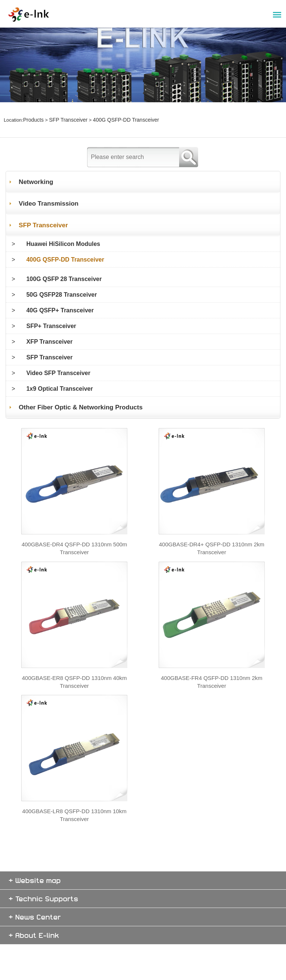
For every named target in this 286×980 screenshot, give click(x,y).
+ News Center (35, 952)
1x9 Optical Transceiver (60, 365)
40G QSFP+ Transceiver (60, 286)
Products (33, 108)
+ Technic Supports (43, 934)
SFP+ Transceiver (51, 302)
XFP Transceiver (50, 318)
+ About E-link (34, 970)
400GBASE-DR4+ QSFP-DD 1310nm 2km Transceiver (212, 547)
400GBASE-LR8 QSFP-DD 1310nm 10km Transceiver (74, 853)
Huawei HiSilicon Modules (63, 220)
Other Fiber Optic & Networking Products (83, 384)
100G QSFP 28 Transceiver (64, 255)
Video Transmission (50, 180)
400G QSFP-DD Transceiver (118, 108)
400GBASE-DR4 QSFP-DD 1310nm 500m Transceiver (74, 547)
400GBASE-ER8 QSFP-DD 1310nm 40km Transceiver (74, 700)
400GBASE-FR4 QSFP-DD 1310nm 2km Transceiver (212, 700)
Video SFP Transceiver (58, 349)
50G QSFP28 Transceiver (62, 271)
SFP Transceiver (65, 108)
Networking (36, 158)
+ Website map (35, 916)
